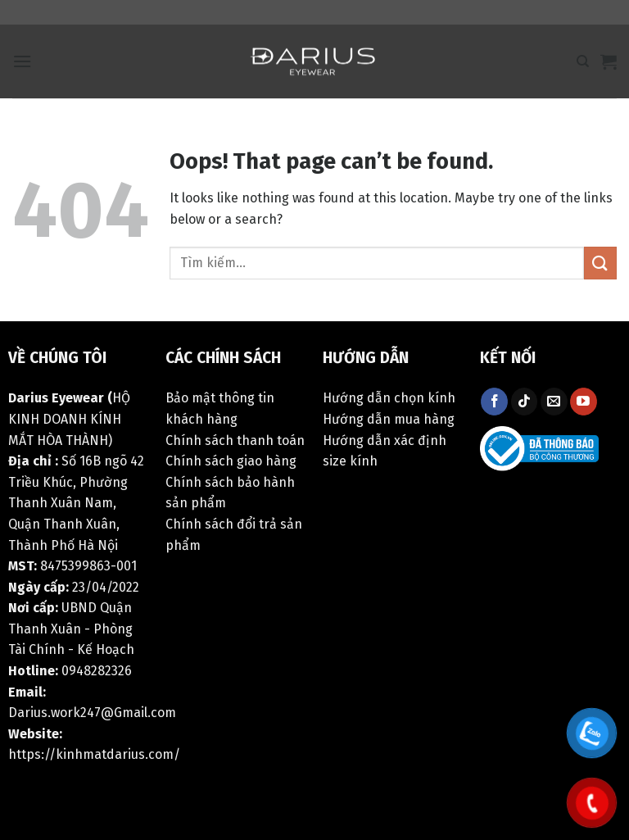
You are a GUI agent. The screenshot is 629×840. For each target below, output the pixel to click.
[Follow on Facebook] (494, 402)
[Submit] (600, 263)
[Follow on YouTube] (584, 402)
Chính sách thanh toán (235, 440)
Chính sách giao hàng (231, 461)
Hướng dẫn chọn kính (389, 398)
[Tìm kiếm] (583, 61)
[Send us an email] (554, 402)
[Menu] (22, 61)
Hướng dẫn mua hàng (389, 419)
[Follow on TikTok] (525, 402)
